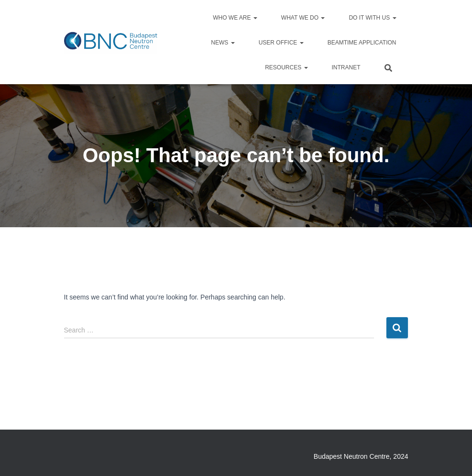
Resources (286, 67)
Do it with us (372, 18)
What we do (303, 18)
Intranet (346, 67)
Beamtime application (362, 43)
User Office (281, 43)
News (223, 43)
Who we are (235, 18)
